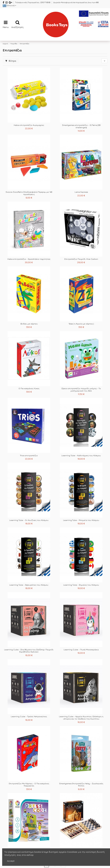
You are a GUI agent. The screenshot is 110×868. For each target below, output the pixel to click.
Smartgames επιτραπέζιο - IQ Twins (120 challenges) (81, 126)
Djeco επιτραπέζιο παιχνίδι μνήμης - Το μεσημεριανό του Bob (81, 390)
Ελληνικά (9, 5)
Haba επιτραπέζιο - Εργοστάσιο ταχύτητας (29, 259)
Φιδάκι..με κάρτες (29, 324)
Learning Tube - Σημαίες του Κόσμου (81, 585)
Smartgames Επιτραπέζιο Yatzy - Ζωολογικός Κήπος (81, 785)
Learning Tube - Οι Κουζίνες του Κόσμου (29, 520)
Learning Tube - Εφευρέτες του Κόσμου (29, 585)
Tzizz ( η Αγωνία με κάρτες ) (81, 324)
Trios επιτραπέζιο (29, 455)
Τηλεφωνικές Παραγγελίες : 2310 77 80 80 (33, 2)
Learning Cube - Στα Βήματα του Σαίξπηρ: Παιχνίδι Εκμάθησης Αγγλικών (29, 651)
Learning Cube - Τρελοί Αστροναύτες (29, 716)
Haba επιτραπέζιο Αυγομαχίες (29, 125)
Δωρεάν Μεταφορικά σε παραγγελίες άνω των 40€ (76, 2)
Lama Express (81, 192)
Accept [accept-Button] (11, 861)
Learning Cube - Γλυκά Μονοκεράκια (81, 650)
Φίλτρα (11, 61)
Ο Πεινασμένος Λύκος (29, 388)
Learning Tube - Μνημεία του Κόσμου (81, 520)
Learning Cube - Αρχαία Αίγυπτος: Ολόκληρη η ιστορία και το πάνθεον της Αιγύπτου (81, 718)
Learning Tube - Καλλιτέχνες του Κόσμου (81, 455)
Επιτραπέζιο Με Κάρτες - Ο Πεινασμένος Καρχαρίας (29, 785)
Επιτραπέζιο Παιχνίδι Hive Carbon (81, 259)
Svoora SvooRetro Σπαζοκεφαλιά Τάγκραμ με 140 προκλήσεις (29, 193)
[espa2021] (94, 18)
